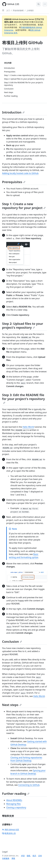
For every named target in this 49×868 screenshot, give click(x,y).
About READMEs (14, 800)
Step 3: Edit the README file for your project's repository (23, 398)
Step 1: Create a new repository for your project (24, 206)
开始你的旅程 (18, 10)
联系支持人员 (9, 833)
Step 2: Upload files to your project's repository (23, 325)
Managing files (14, 804)
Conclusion (12, 641)
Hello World (28, 427)
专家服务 (6, 858)
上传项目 (30, 10)
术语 (23, 856)
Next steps (12, 705)
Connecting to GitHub (29, 785)
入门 (8, 10)
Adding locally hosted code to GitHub (20, 173)
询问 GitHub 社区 (11, 830)
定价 (40, 856)
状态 (34, 856)
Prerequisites (14, 182)
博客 (13, 858)
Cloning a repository (16, 807)
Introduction (13, 112)
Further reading (16, 794)
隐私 (29, 856)
